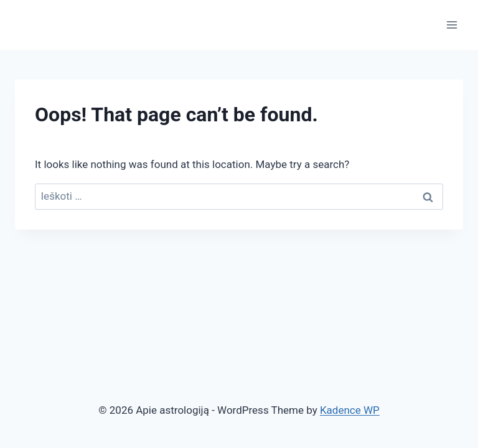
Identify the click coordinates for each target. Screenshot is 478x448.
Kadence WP (350, 410)
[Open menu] (452, 25)
